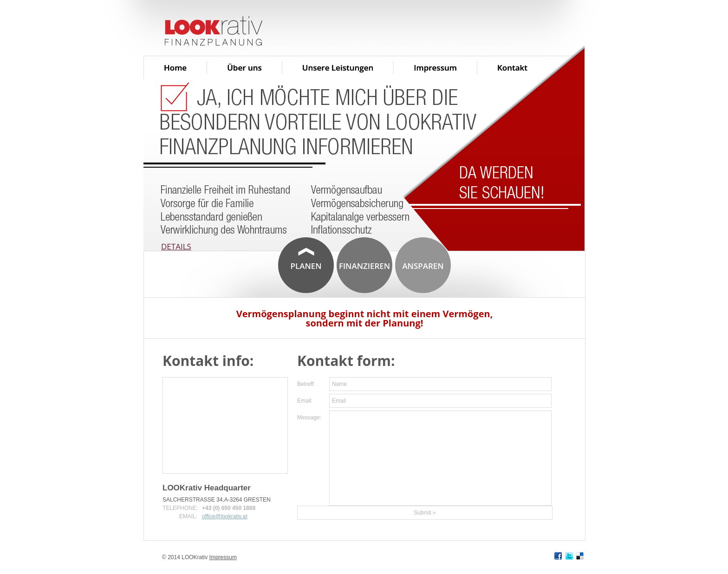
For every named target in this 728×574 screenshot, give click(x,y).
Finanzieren (364, 266)
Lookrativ (255, 31)
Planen (306, 266)
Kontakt (512, 68)
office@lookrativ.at (225, 516)
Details (176, 247)
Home (175, 68)
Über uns (244, 68)
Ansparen (423, 266)
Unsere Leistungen (338, 68)
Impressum (435, 68)
